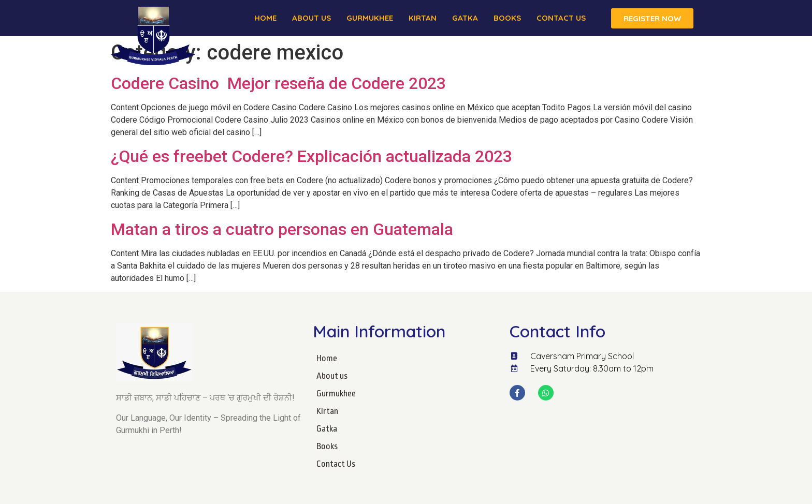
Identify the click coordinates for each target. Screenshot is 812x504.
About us (311, 18)
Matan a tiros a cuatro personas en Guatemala (282, 229)
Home (265, 18)
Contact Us (561, 18)
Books (507, 18)
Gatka (465, 18)
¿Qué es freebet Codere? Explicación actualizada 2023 (311, 156)
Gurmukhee (370, 18)
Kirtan (423, 18)
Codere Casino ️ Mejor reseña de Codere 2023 (278, 83)
